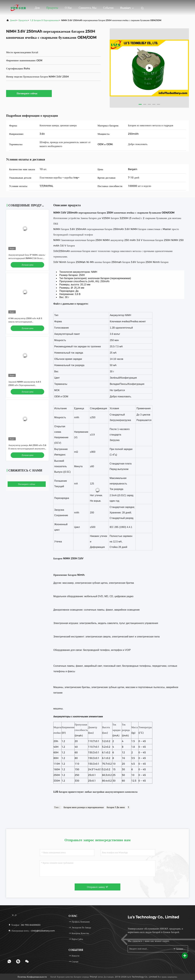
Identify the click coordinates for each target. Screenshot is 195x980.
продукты (23, 20)
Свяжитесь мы (87, 8)
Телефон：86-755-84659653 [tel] (24, 925)
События (108, 8)
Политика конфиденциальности (32, 977)
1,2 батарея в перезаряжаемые (44, 20)
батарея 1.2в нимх (116, 807)
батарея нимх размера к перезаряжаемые (84, 807)
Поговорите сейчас (29, 93)
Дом (37, 8)
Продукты (52, 8)
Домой (13, 20)
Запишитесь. (179, 949)
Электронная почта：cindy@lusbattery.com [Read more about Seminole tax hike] (32, 931)
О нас (68, 8)
